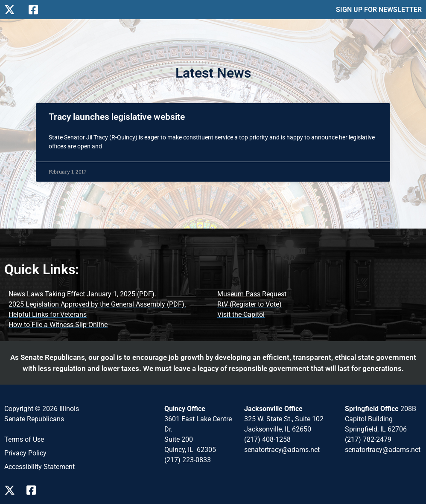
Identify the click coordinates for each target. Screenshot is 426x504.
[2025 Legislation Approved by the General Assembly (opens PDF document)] (97, 304)
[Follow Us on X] (13, 10)
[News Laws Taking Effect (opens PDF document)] (82, 294)
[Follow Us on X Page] (12, 490)
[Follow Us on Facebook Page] (34, 490)
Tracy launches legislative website (117, 117)
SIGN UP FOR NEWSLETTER (379, 10)
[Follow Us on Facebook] (37, 10)
